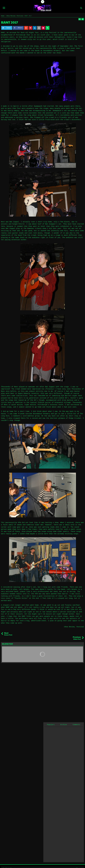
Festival (80, 627)
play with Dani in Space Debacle (16, 394)
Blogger (79, 864)
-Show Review (69, 627)
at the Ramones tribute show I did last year (41, 229)
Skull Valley (8, 864)
